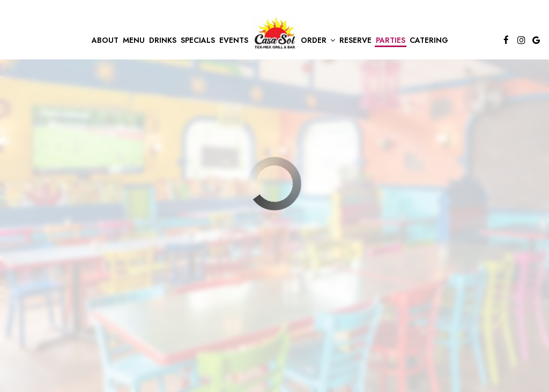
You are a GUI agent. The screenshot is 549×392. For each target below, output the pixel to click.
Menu (134, 40)
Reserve (355, 40)
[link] (274, 33)
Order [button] (318, 40)
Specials (198, 40)
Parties (391, 40)
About (105, 40)
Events (234, 40)
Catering (429, 40)
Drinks (163, 40)
